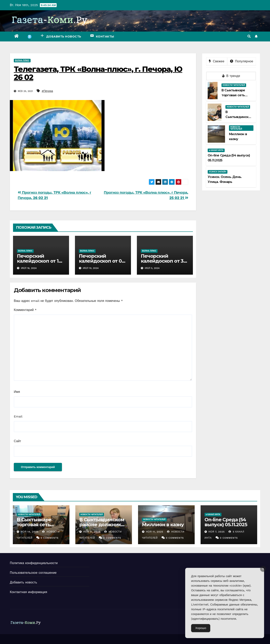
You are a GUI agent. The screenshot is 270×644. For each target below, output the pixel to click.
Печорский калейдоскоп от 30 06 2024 (164, 261)
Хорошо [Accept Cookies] (201, 628)
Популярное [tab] (242, 61)
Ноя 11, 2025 (92, 532)
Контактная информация (28, 592)
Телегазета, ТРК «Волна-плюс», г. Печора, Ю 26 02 (98, 73)
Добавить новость (23, 582)
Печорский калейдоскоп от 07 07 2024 (102, 261)
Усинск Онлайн (218, 172)
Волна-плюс (22, 60)
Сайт (17, 441)
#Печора (47, 91)
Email (18, 416)
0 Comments (50, 538)
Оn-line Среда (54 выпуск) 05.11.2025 (226, 522)
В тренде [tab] (231, 76)
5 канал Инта (216, 150)
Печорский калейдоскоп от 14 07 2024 (39, 261)
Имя (17, 392)
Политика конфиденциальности (34, 563)
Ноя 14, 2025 (30, 532)
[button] (249, 36)
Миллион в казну (163, 525)
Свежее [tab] (217, 61)
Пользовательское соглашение (33, 573)
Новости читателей (234, 85)
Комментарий (25, 310)
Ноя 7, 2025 (217, 532)
